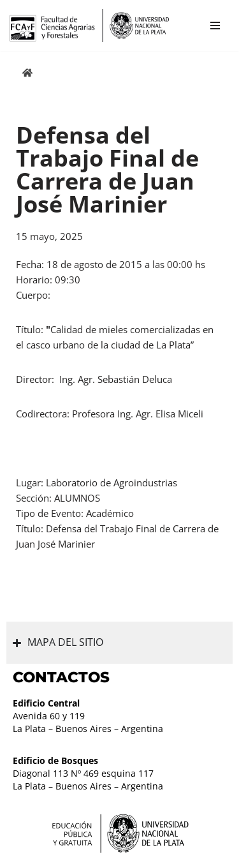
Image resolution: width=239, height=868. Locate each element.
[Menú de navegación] (215, 26)
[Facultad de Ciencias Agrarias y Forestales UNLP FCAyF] (89, 26)
